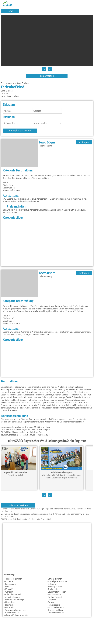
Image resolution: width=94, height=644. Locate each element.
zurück (10, 11)
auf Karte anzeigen (18, 505)
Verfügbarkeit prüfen (20, 131)
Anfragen (84, 142)
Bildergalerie (47, 76)
